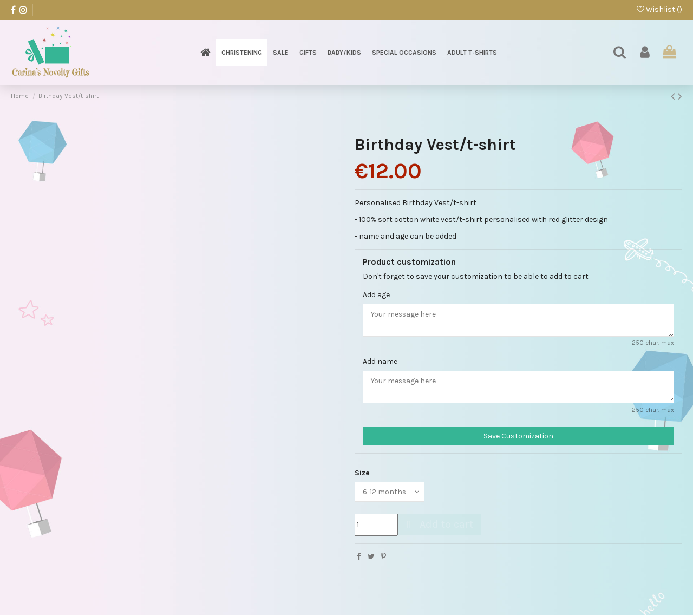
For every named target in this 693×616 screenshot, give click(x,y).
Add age (376, 295)
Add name (380, 361)
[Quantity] (376, 525)
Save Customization (518, 437)
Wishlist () (659, 9)
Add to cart (438, 525)
